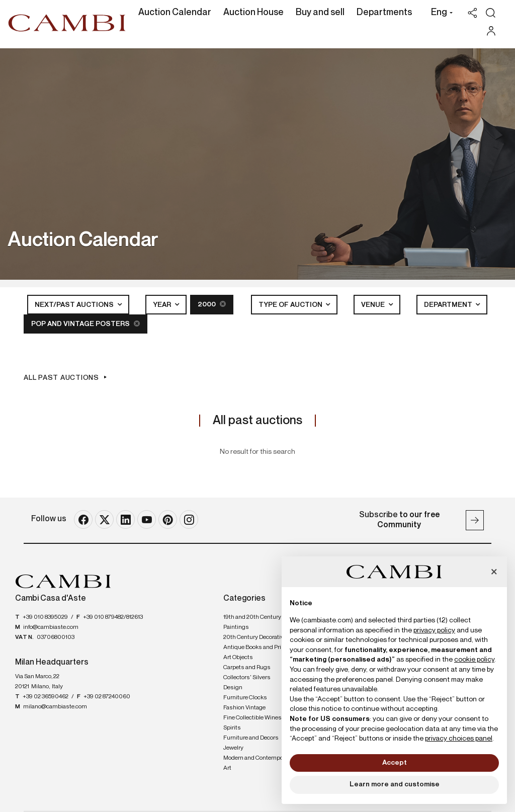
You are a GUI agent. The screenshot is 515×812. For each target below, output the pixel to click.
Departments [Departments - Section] (384, 13)
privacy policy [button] (434, 630)
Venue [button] (374, 305)
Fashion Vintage (244, 708)
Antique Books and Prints (257, 647)
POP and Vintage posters (85, 324)
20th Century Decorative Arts (261, 637)
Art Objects (238, 658)
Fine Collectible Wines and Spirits (258, 723)
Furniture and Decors (251, 738)
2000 (212, 304)
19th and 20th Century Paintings (252, 622)
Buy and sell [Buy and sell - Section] (320, 13)
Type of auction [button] (291, 305)
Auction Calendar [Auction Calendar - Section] (175, 13)
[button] (439, 14)
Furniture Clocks (245, 698)
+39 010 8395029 (45, 617)
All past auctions (61, 378)
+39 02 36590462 (46, 697)
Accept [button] (395, 763)
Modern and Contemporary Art (258, 763)
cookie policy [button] (474, 660)
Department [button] (449, 305)
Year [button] (163, 305)
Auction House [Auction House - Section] (253, 13)
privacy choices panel (459, 739)
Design (233, 688)
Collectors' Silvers (247, 678)
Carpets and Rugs (247, 668)
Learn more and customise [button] (395, 784)
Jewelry (233, 748)
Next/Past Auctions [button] (75, 305)
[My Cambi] (494, 31)
